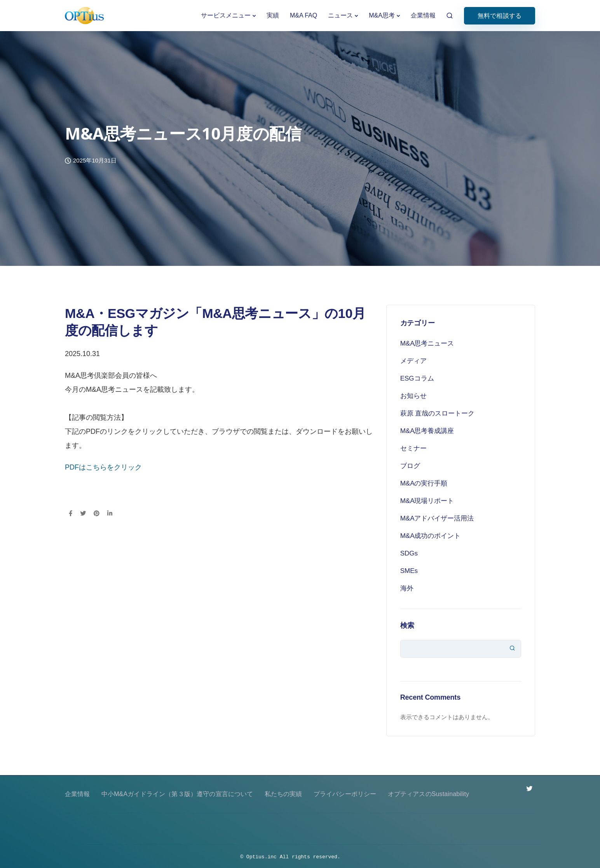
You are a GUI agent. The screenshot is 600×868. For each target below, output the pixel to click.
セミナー (413, 448)
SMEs (409, 571)
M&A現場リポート (427, 501)
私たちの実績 (283, 794)
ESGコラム (417, 378)
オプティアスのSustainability (429, 794)
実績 (273, 15)
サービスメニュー (226, 15)
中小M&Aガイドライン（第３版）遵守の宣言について (177, 794)
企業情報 (423, 15)
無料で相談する (500, 16)
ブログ (410, 466)
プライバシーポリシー (345, 794)
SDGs (409, 553)
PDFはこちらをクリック (103, 467)
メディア (413, 361)
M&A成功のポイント (431, 536)
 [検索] (512, 648)
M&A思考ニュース (427, 343)
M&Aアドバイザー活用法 (437, 518)
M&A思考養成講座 (427, 431)
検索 (407, 625)
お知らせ (413, 396)
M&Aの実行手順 (424, 483)
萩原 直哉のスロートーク (438, 413)
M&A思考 (382, 15)
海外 (407, 588)
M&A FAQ (303, 15)
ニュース (340, 15)
